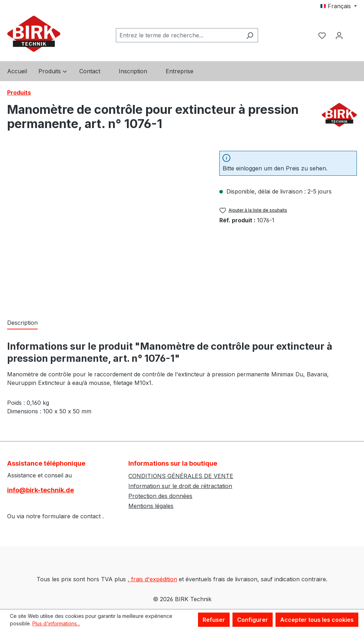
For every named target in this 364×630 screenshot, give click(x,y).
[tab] (22, 323)
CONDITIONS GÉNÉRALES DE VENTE (181, 476)
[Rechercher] (250, 35)
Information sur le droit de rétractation (180, 486)
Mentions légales (151, 506)
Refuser (214, 620)
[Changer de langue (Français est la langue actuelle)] (339, 6)
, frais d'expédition (152, 579)
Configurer (253, 620)
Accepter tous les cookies (317, 620)
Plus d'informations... (56, 623)
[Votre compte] (339, 35)
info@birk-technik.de (41, 490)
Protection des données (160, 496)
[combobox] (179, 35)
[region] (106, 227)
